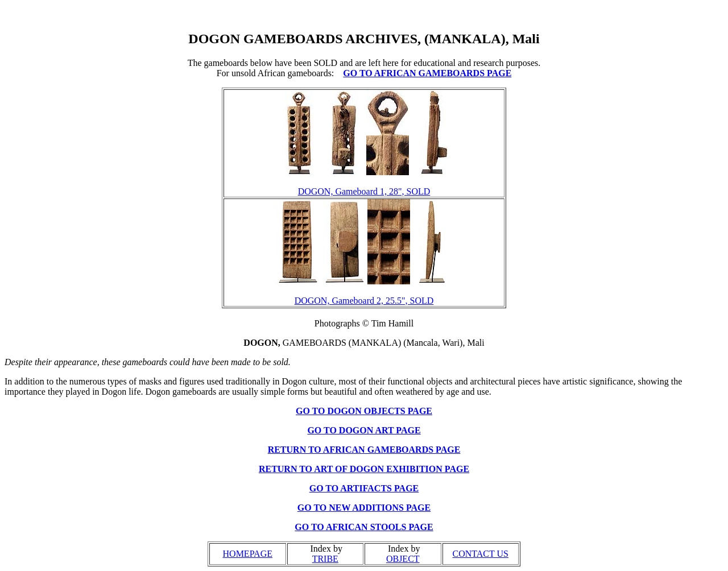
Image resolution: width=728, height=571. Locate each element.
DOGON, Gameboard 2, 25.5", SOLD (364, 301)
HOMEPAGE (248, 554)
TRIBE (325, 559)
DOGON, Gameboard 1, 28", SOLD (364, 191)
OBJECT (403, 559)
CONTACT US (481, 554)
